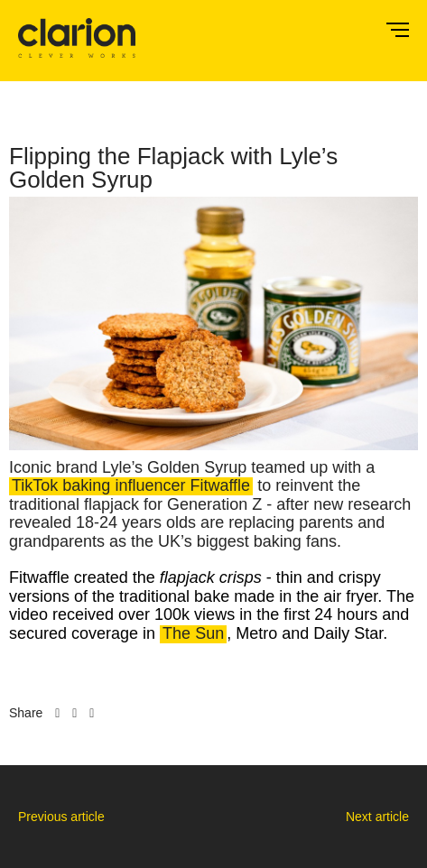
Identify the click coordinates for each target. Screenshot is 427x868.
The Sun (193, 634)
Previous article (61, 817)
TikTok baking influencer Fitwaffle (131, 486)
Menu (398, 30)
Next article (377, 817)
